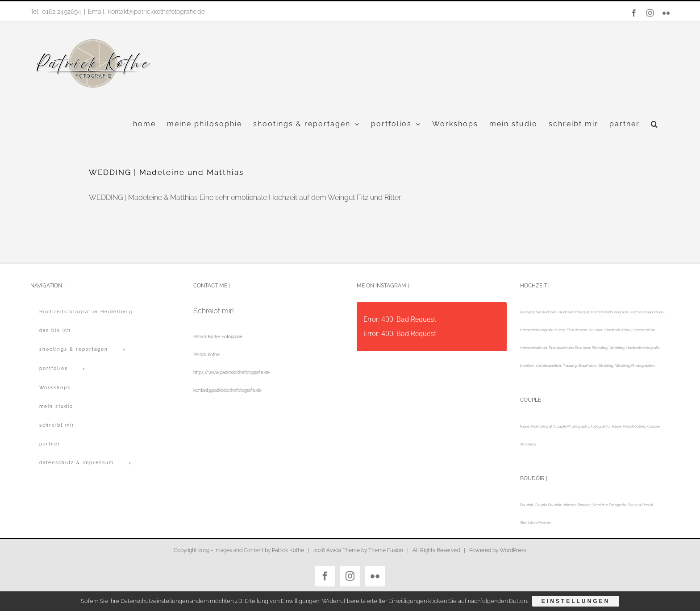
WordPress (513, 550)
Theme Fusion (386, 550)
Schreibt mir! (214, 311)
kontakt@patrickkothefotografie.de (227, 390)
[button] (655, 124)
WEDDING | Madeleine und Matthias (166, 172)
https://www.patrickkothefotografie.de (231, 372)
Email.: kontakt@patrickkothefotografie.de (146, 12)
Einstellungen (576, 601)
